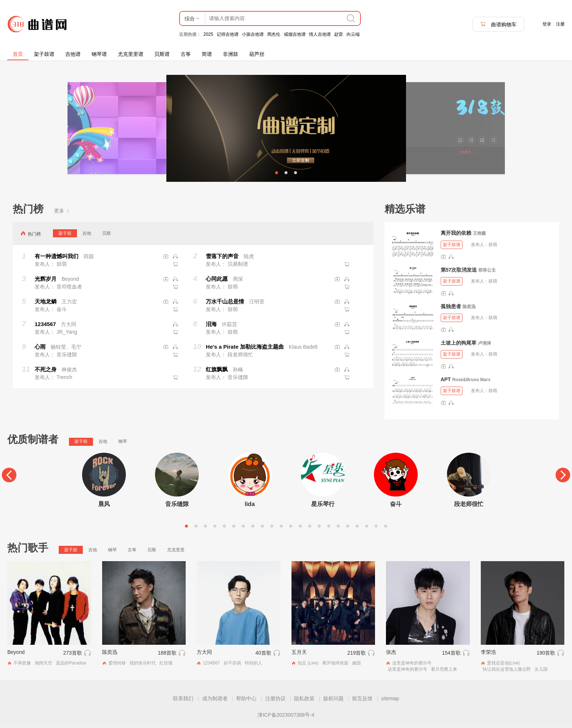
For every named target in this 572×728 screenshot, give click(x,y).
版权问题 (333, 699)
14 (310, 527)
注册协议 (275, 699)
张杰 (391, 653)
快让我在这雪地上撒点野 (507, 670)
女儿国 (541, 670)
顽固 (356, 664)
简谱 (207, 54)
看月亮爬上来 (444, 670)
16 (329, 527)
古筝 (186, 54)
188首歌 (167, 654)
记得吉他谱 (228, 34)
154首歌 (451, 654)
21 (376, 527)
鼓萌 (493, 245)
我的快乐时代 (143, 664)
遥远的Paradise (71, 664)
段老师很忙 (469, 505)
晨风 (104, 505)
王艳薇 (479, 234)
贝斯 (107, 234)
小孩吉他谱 (253, 34)
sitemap (390, 699)
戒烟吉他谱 (295, 34)
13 (300, 527)
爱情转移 (117, 664)
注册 (560, 24)
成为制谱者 (215, 699)
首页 (18, 54)
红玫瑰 (166, 664)
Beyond (16, 653)
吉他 (87, 234)
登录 (547, 24)
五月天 (299, 653)
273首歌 (72, 654)
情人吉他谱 (320, 34)
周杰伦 (274, 34)
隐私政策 (304, 699)
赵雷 (339, 34)
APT (446, 380)
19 (357, 527)
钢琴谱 (99, 54)
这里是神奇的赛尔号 (412, 664)
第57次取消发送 (459, 270)
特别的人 (254, 664)
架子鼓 (65, 234)
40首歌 (263, 654)
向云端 (353, 34)
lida (250, 505)
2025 (208, 34)
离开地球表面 (335, 664)
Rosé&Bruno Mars (471, 380)
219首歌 (357, 654)
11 (281, 527)
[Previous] (9, 476)
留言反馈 (362, 699)
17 (338, 527)
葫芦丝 (257, 54)
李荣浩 (488, 653)
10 (272, 527)
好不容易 (232, 664)
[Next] (563, 476)
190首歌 (546, 654)
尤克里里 (176, 551)
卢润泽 (484, 344)
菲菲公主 (487, 271)
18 (348, 527)
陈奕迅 (469, 307)
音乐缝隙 (177, 505)
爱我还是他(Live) (503, 664)
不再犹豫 (22, 664)
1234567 (211, 664)
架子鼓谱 (44, 54)
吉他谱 (73, 54)
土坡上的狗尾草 (459, 343)
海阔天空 (43, 664)
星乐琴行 (323, 505)
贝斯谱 (162, 54)
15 (319, 527)
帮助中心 (246, 699)
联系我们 (183, 699)
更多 (62, 211)
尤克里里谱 (131, 54)
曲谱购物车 (498, 24)
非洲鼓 (231, 54)
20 (367, 527)
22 (386, 527)
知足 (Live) (308, 664)
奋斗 (396, 505)
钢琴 (123, 442)
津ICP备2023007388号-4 (286, 715)
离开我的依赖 (456, 234)
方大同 (204, 653)
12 (291, 527)
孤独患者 (451, 307)
